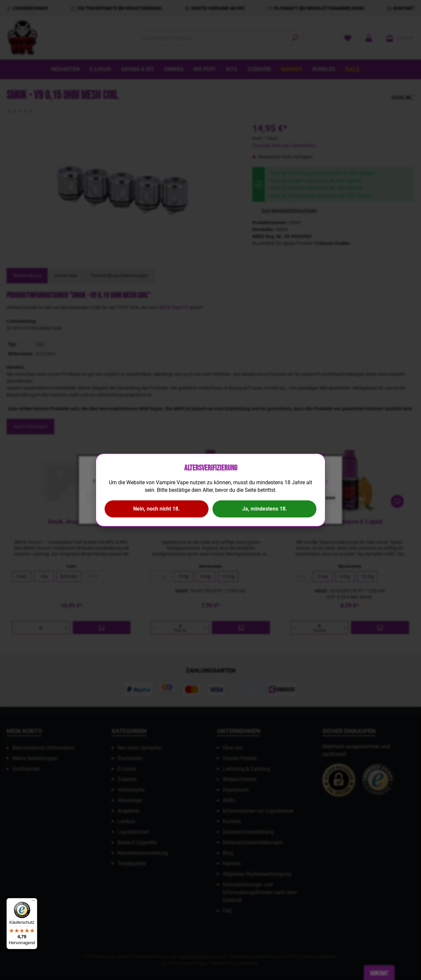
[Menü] (33, 902)
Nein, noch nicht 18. (157, 509)
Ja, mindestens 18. (265, 509)
